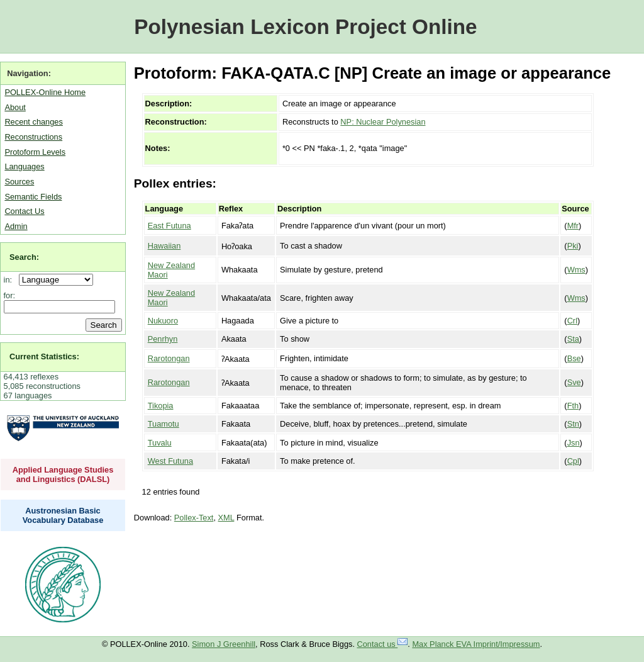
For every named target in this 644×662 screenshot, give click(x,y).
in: (10, 280)
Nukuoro (163, 321)
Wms (576, 270)
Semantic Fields (33, 197)
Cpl (573, 461)
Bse (574, 358)
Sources (19, 182)
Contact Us (24, 211)
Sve (574, 382)
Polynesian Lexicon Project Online (305, 27)
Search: (24, 257)
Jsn (574, 443)
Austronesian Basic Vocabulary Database (63, 515)
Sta (573, 339)
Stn (573, 424)
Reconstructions (33, 137)
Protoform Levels (35, 152)
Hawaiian (164, 246)
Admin (16, 226)
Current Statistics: (44, 356)
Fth (573, 406)
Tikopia (161, 406)
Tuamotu (164, 424)
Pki (573, 246)
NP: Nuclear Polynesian (383, 122)
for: (10, 295)
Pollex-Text (194, 518)
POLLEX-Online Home (45, 92)
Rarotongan (169, 358)
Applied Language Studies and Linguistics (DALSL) (63, 474)
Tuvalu (160, 443)
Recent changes (33, 122)
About (15, 107)
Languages (24, 166)
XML (226, 518)
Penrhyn (163, 339)
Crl (572, 321)
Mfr (573, 226)
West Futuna (170, 461)
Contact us (383, 644)
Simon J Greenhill (224, 644)
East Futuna (169, 226)
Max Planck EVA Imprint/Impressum (476, 644)
